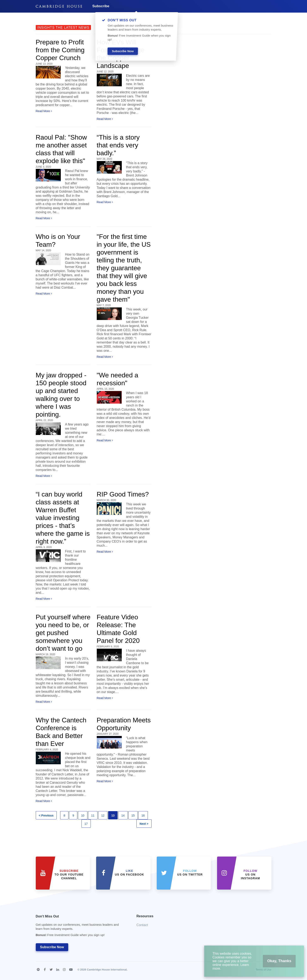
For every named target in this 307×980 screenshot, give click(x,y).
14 (123, 815)
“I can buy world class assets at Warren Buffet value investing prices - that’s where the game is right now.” (63, 518)
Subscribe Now (52, 947)
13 (113, 815)
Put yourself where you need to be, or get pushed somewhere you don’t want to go (63, 633)
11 (93, 815)
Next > (144, 824)
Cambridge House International (107, 970)
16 (143, 815)
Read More (44, 111)
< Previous (46, 815)
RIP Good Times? (123, 494)
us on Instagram (250, 875)
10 (83, 815)
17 (86, 824)
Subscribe (101, 6)
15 (133, 815)
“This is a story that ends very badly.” (118, 145)
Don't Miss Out (81, 927)
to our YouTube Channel (69, 875)
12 (103, 815)
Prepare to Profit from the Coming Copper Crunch (60, 50)
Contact (142, 925)
